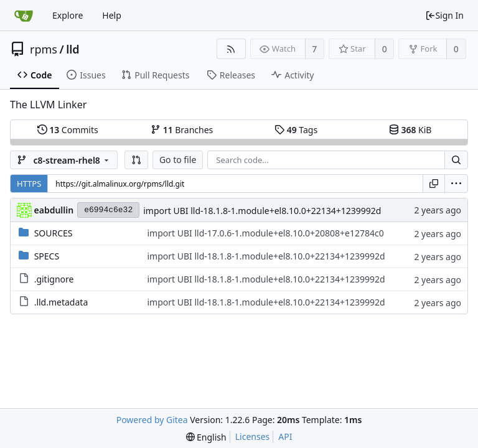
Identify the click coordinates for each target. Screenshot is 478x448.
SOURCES (54, 233)
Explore (68, 15)
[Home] (24, 16)
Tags (296, 130)
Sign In (444, 15)
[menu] (456, 184)
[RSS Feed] (231, 49)
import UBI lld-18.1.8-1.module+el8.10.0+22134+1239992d (262, 211)
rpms (44, 49)
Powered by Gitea (152, 420)
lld (73, 49)
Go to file (178, 160)
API (285, 436)
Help (112, 15)
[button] (136, 160)
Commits (68, 130)
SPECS (47, 256)
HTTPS (29, 184)
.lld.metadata (61, 302)
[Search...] (456, 160)
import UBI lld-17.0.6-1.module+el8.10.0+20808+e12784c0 (265, 233)
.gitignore (54, 279)
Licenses (253, 436)
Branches (182, 130)
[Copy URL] (434, 184)
